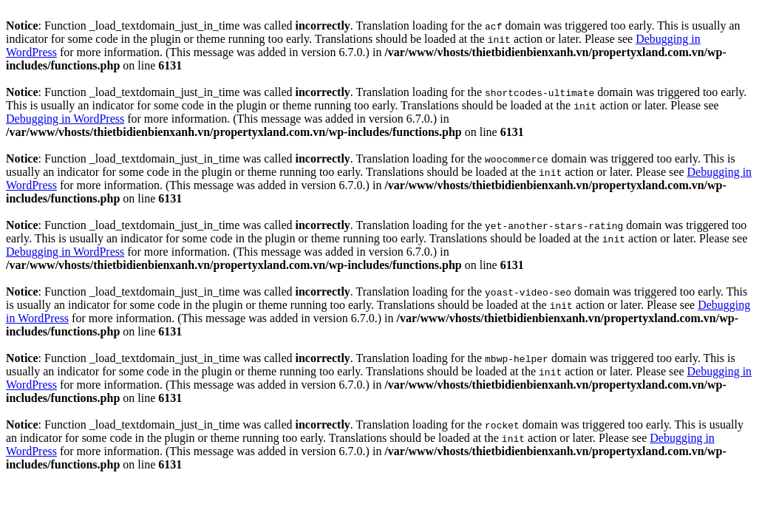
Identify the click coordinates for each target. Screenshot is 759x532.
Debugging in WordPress (65, 119)
